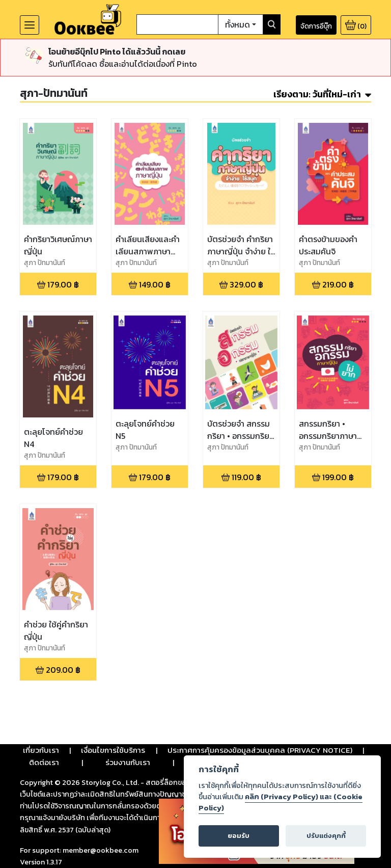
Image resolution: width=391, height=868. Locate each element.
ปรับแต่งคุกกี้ (326, 836)
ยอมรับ (239, 836)
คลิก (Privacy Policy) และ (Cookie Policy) (281, 802)
